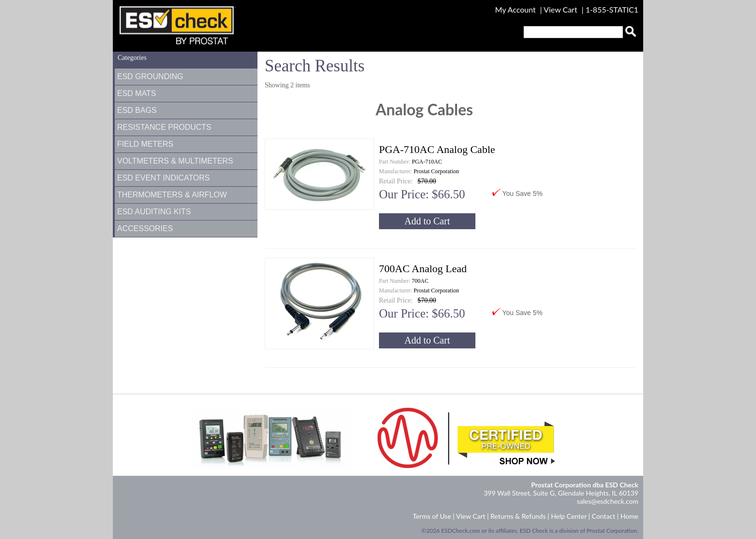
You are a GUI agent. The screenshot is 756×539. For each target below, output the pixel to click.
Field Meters (145, 144)
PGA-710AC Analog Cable (437, 149)
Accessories (145, 228)
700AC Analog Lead (423, 269)
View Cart (562, 9)
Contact (603, 516)
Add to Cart (427, 221)
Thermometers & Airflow (172, 195)
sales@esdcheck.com (607, 501)
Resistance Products (164, 127)
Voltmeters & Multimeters (175, 161)
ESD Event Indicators (163, 178)
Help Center (569, 516)
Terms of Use (432, 516)
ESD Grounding (150, 76)
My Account (515, 9)
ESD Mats (137, 93)
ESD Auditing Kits (154, 212)
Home (629, 516)
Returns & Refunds (518, 516)
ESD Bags (137, 110)
